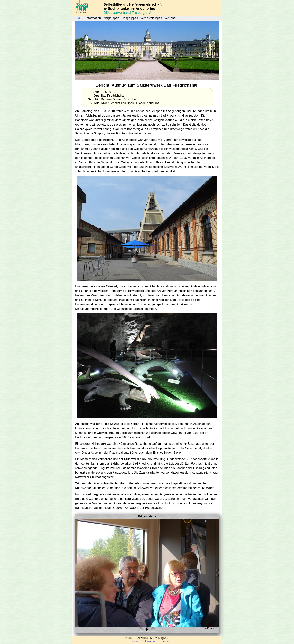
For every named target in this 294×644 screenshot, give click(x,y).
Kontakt (164, 641)
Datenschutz (149, 641)
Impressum (132, 641)
